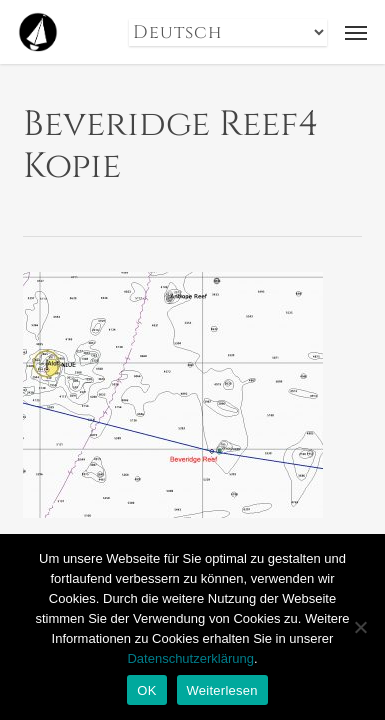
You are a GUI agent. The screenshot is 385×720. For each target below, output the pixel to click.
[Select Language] (228, 32)
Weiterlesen (222, 690)
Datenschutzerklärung (190, 658)
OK (146, 690)
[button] (356, 32)
